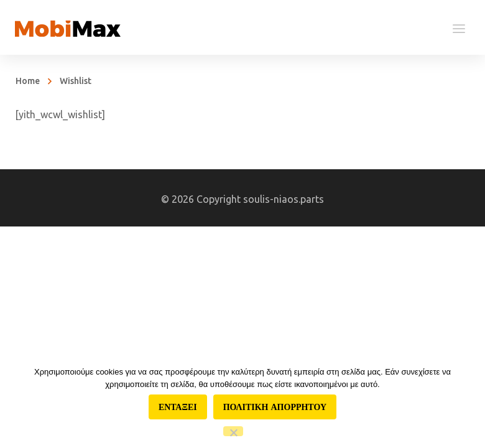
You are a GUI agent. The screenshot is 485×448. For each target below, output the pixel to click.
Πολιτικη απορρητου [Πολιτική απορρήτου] (275, 407)
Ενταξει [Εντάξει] (178, 407)
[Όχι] (233, 431)
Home (28, 81)
